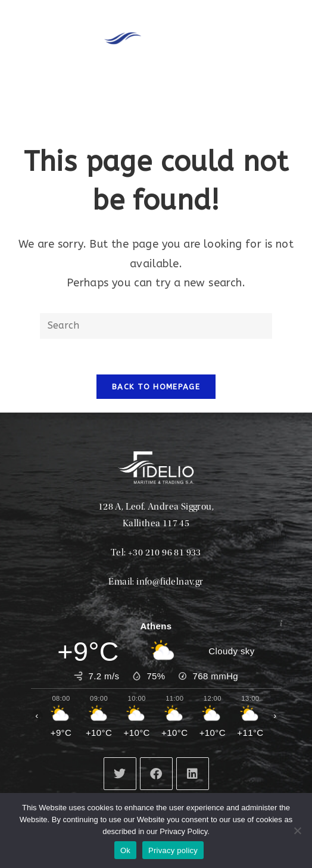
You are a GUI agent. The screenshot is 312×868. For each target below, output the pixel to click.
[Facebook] (156, 774)
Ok (125, 850)
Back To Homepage (156, 387)
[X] (120, 774)
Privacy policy (173, 850)
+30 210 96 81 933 (165, 553)
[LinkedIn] (193, 774)
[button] (183, 96)
